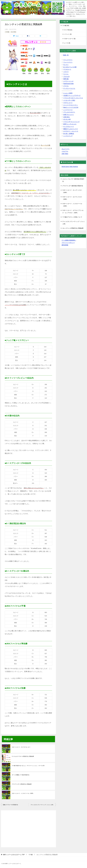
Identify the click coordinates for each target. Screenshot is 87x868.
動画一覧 (66, 55)
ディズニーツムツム (69, 88)
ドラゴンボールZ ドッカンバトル (73, 98)
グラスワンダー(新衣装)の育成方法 (73, 186)
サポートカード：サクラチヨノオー (21, 747)
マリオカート (67, 69)
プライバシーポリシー (68, 243)
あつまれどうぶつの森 (70, 67)
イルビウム (65, 151)
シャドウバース (68, 110)
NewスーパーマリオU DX (71, 107)
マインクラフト (68, 60)
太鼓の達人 (67, 117)
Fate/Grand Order (69, 84)
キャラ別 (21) (68, 30)
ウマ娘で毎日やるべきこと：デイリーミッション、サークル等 (28, 766)
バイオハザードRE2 (69, 100)
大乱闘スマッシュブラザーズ (72, 95)
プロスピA (66, 76)
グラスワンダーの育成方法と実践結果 (22, 784)
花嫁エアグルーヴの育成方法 (10, 805)
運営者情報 (65, 245)
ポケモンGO (67, 119)
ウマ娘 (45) (66, 25)
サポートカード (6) (70, 39)
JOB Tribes (65, 154)
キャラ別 (13, 32)
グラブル (66, 86)
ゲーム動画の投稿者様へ (69, 240)
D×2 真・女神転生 (69, 134)
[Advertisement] (28, 828)
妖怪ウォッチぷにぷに (70, 124)
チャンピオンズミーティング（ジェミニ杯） (42, 805)
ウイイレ (66, 74)
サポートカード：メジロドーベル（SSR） (23, 793)
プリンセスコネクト (69, 112)
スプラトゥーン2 (68, 81)
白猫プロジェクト (69, 115)
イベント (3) (68, 34)
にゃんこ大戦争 (68, 93)
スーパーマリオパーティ (71, 105)
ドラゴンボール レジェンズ (71, 122)
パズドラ (66, 72)
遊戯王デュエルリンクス (71, 129)
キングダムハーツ (69, 126)
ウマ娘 (7, 32)
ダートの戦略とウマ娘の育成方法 (21, 775)
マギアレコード (68, 103)
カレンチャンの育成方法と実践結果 (73, 228)
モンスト (66, 65)
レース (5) (67, 43)
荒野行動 (66, 79)
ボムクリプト (66, 149)
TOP (14, 855)
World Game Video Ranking (70, 167)
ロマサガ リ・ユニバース (71, 131)
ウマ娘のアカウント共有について (72, 217)
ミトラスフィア (68, 136)
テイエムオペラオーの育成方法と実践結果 (23, 756)
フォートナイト (68, 62)
